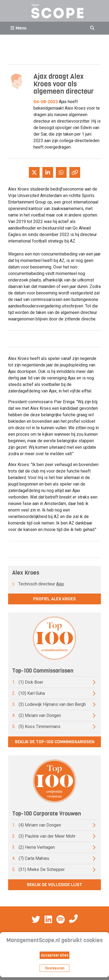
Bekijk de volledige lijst (54, 885)
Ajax (60, 584)
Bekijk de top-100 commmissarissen (55, 742)
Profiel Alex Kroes (54, 599)
